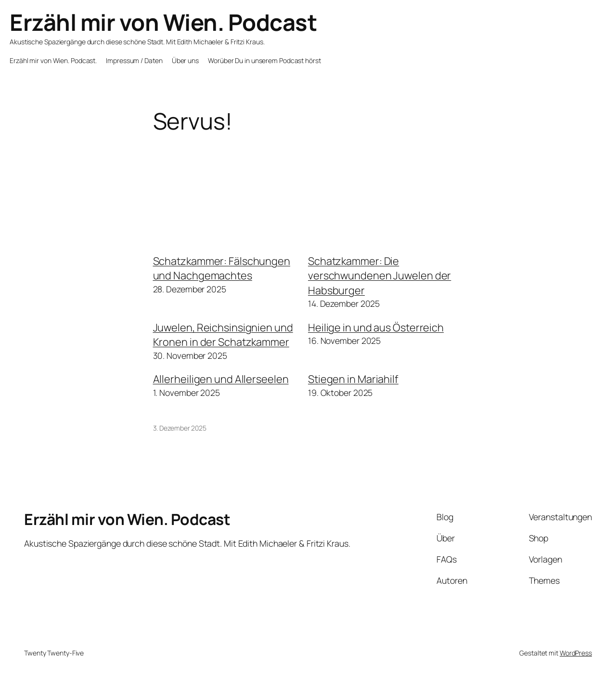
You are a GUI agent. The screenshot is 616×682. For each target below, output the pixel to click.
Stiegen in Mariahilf (353, 379)
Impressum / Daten (134, 60)
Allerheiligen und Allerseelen (221, 379)
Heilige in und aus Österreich (376, 328)
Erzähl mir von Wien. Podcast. (53, 60)
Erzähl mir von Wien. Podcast (163, 22)
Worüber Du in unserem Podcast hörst (264, 60)
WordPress (576, 653)
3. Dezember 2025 (180, 428)
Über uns (185, 60)
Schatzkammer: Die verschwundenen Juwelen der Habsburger (379, 276)
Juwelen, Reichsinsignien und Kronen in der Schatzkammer (223, 335)
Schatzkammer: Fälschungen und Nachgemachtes (222, 268)
